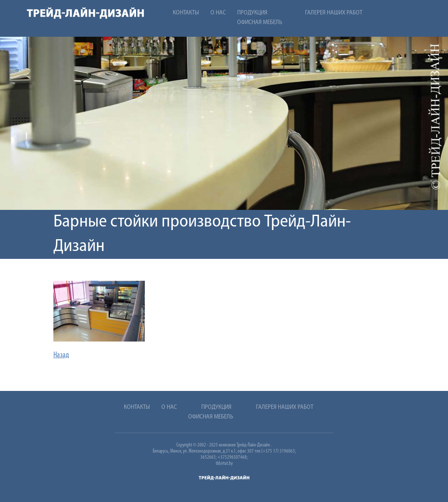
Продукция (252, 13)
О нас (218, 13)
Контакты (186, 13)
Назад (61, 355)
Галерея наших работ (334, 13)
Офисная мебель (260, 23)
